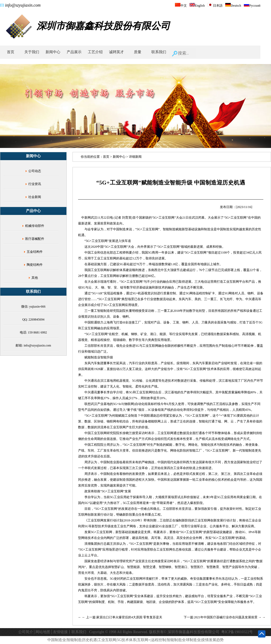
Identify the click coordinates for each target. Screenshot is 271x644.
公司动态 (35, 171)
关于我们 (32, 52)
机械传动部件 (35, 226)
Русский (252, 6)
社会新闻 (35, 197)
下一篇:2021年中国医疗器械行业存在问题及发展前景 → (223, 617)
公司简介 (26, 632)
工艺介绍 (95, 52)
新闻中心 (53, 52)
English (197, 6)
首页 (11, 52)
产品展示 (74, 52)
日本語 (215, 6)
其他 (35, 278)
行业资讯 (35, 184)
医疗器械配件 (35, 239)
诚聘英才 (116, 52)
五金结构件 (35, 252)
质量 (138, 52)
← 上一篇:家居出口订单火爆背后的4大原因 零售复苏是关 (122, 617)
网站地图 (43, 632)
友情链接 (60, 632)
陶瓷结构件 (35, 265)
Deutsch (233, 6)
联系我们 (159, 52)
